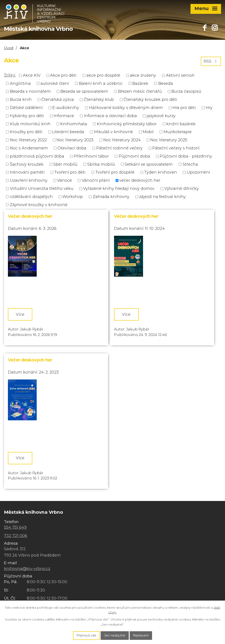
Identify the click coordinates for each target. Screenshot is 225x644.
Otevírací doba (72, 148)
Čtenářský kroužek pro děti (150, 100)
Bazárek (140, 83)
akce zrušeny (143, 75)
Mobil (148, 132)
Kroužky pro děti (26, 132)
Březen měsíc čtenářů (140, 91)
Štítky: (10, 75)
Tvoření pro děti (70, 172)
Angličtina (20, 83)
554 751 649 (15, 527)
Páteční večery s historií (176, 148)
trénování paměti (27, 172)
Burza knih (21, 100)
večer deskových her (140, 180)
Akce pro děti (63, 75)
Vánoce (64, 180)
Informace (64, 116)
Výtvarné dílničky (182, 189)
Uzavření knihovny (29, 180)
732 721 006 (16, 536)
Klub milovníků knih (30, 124)
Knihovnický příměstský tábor (127, 124)
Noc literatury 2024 (122, 140)
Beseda (166, 83)
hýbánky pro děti (27, 116)
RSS (211, 61)
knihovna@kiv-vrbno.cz (27, 569)
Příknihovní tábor (91, 156)
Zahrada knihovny (111, 197)
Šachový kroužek (27, 164)
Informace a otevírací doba (110, 116)
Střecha (190, 164)
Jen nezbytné (115, 635)
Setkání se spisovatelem (149, 164)
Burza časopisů (186, 91)
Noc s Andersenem (29, 148)
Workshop (73, 197)
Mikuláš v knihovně (113, 132)
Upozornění (198, 172)
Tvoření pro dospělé (115, 172)
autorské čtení (55, 83)
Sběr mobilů (65, 164)
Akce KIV (32, 75)
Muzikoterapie (178, 132)
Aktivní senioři (180, 75)
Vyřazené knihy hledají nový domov (119, 189)
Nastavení (141, 635)
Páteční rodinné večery (119, 148)
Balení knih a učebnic (101, 83)
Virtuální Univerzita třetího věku (42, 189)
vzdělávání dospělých (31, 197)
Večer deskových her (30, 216)
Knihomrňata (74, 124)
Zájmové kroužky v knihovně (39, 205)
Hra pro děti (184, 108)
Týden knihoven (161, 172)
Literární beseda (68, 132)
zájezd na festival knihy (162, 197)
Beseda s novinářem (30, 91)
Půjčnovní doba (134, 156)
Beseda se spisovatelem (84, 91)
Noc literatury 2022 (28, 140)
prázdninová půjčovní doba (37, 156)
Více (20, 314)
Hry (209, 108)
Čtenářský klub (99, 100)
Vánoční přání (96, 180)
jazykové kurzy (161, 116)
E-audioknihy (66, 108)
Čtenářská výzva (58, 100)
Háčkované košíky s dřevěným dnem (126, 108)
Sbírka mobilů (101, 164)
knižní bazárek (181, 124)
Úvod (9, 48)
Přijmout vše (86, 635)
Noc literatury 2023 (75, 140)
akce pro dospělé (103, 75)
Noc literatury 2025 (169, 140)
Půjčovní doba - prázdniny (186, 156)
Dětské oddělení (26, 108)
